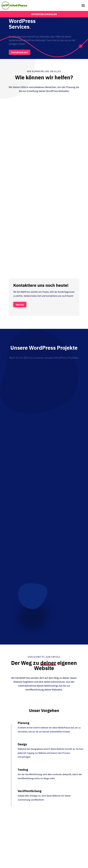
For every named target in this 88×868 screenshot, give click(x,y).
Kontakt (20, 304)
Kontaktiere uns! (20, 52)
